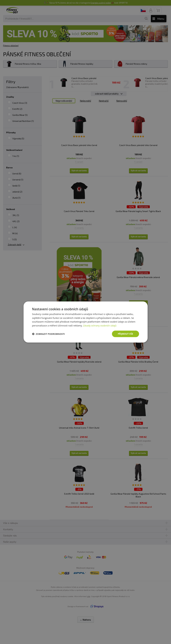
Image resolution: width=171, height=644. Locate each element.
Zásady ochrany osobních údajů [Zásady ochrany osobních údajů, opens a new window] (100, 325)
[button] (49, 334)
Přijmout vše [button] (125, 334)
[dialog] (86, 322)
